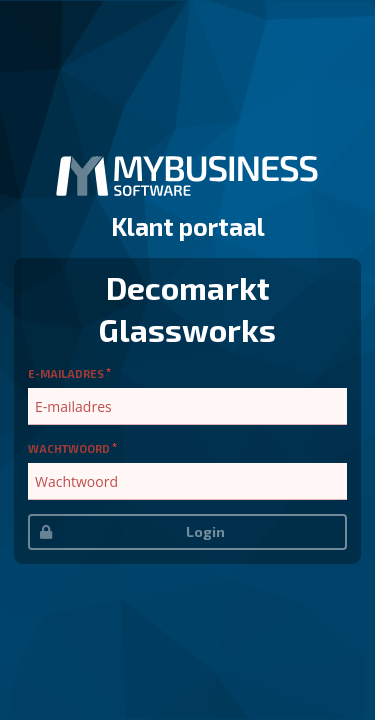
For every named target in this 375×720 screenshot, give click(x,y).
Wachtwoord (69, 448)
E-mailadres (66, 373)
